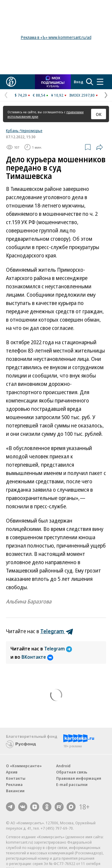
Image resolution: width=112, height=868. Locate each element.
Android (63, 766)
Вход (79, 82)
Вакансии (15, 791)
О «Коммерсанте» (24, 766)
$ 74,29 (21, 95)
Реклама (14, 784)
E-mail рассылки (72, 784)
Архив (12, 772)
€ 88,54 (39, 95)
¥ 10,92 (57, 95)
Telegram (58, 649)
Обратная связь (72, 772)
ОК (99, 114)
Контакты (16, 778)
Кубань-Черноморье (24, 130)
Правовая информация (79, 778)
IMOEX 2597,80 (82, 95)
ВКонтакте (37, 657)
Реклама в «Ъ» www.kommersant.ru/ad (56, 37)
